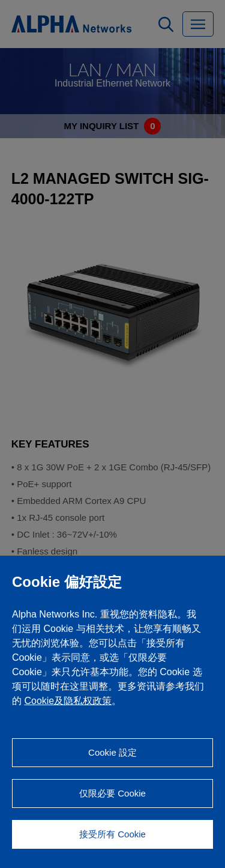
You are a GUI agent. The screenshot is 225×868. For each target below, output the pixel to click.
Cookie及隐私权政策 (68, 701)
